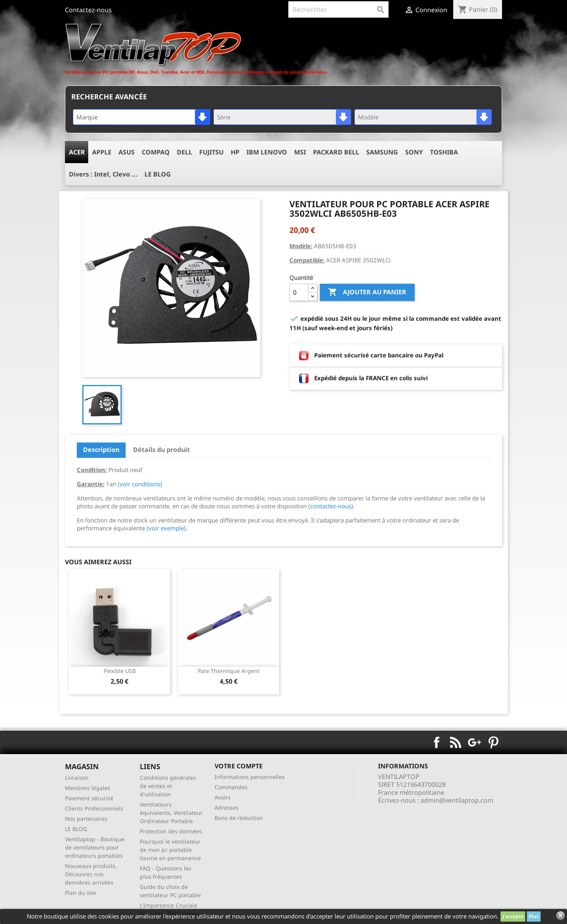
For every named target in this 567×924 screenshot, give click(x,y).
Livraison (77, 778)
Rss (456, 742)
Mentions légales (88, 788)
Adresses (227, 808)
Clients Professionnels (94, 808)
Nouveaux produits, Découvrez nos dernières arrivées (91, 874)
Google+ (474, 742)
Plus (534, 916)
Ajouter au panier (367, 292)
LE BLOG (76, 829)
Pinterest (493, 742)
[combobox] (142, 117)
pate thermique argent (229, 671)
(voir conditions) (140, 484)
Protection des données (171, 831)
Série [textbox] (224, 117)
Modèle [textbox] (368, 117)
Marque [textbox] (87, 117)
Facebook (437, 742)
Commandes (231, 787)
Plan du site (81, 893)
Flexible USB (120, 671)
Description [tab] (101, 450)
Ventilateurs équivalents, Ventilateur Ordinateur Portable (171, 813)
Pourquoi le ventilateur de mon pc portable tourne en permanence (170, 850)
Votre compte (239, 766)
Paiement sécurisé (89, 798)
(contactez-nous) (331, 506)
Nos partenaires (86, 819)
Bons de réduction (239, 818)
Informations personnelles (250, 777)
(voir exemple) (166, 528)
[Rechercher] (338, 9)
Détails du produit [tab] (161, 450)
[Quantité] (299, 292)
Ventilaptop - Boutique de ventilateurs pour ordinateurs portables (95, 847)
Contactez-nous (88, 10)
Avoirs (223, 797)
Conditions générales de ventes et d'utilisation (168, 786)
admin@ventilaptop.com (457, 800)
